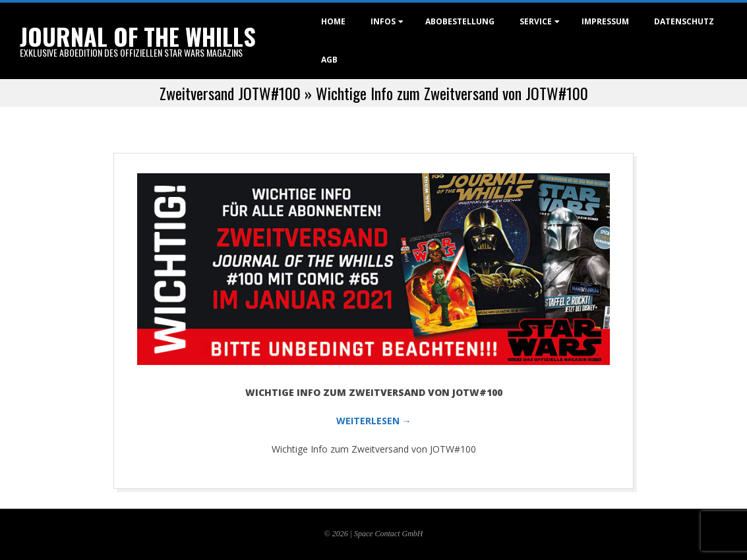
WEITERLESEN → (374, 421)
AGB (329, 60)
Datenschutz (684, 21)
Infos (383, 21)
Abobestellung (460, 21)
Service (536, 21)
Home (333, 21)
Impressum (605, 21)
